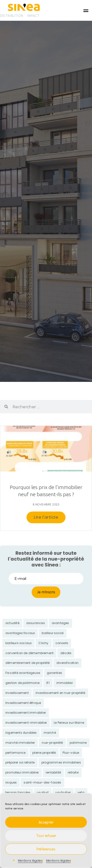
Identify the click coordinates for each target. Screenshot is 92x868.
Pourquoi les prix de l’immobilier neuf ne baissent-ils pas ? (46, 491)
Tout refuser (46, 836)
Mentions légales (30, 861)
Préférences (46, 849)
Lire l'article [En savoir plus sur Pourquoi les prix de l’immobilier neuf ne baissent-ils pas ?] (46, 517)
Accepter (46, 822)
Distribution (12, 16)
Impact (33, 16)
